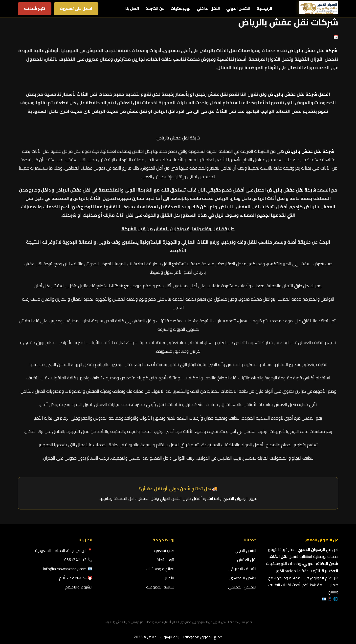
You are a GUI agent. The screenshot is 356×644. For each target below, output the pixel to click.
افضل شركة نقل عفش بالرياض (299, 94)
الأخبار (170, 578)
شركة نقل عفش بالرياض (312, 50)
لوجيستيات (181, 8)
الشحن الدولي (238, 8)
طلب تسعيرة (164, 550)
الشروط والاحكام (79, 587)
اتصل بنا (132, 8)
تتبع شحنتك (35, 8)
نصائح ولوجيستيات (160, 569)
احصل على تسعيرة (76, 8)
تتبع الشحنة (165, 560)
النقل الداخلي (208, 8)
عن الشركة (155, 8)
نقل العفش (247, 560)
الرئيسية (264, 8)
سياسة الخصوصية (160, 587)
